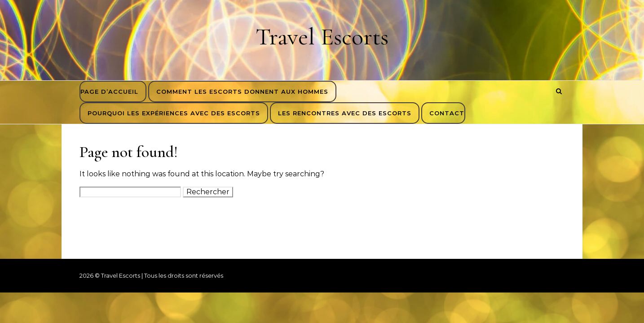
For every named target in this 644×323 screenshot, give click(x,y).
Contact (447, 113)
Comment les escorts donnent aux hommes (242, 92)
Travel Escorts (322, 37)
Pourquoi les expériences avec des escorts (174, 113)
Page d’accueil (109, 92)
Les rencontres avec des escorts (345, 113)
